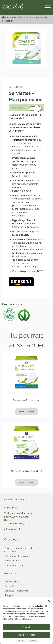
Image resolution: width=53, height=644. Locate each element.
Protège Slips (12, 582)
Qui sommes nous (14, 565)
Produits (12, 17)
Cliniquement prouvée (17, 556)
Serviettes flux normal (26, 400)
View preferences (27, 635)
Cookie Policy (20, 641)
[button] (49, 601)
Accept (26, 627)
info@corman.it (12, 529)
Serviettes (24, 17)
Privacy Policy (33, 641)
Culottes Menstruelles (17, 591)
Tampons (10, 595)
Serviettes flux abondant (27, 471)
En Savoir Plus (26, 411)
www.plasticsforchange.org (27, 267)
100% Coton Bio (13, 561)
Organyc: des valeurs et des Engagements (19, 550)
